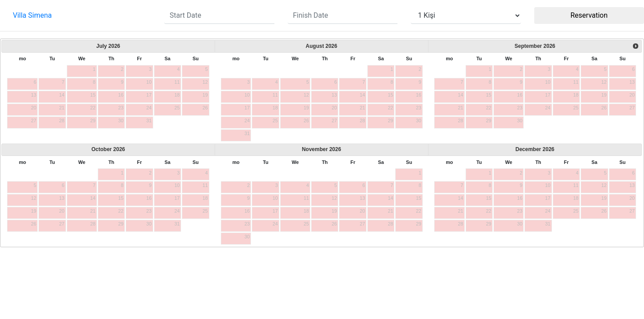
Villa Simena (32, 15)
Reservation (589, 15)
